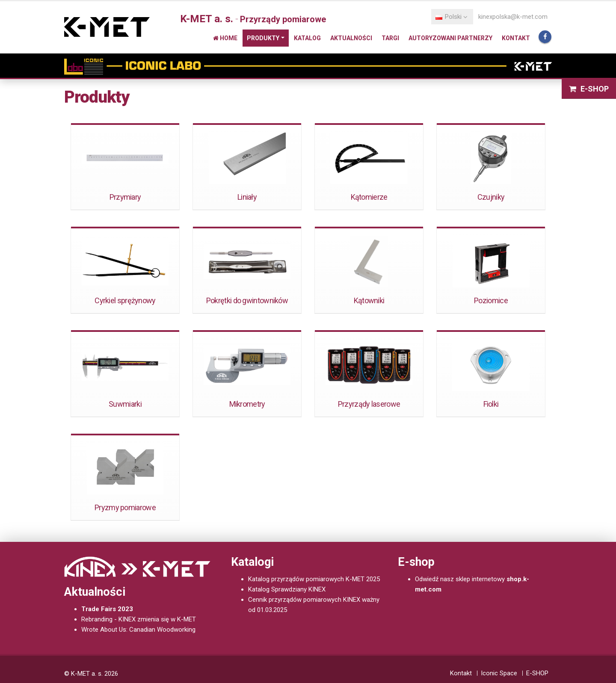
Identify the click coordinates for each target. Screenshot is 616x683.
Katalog (307, 38)
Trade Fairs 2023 (107, 609)
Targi (390, 38)
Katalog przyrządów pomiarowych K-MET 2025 (314, 579)
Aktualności (351, 38)
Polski (452, 17)
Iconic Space (499, 673)
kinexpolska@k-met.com (513, 17)
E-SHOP (589, 89)
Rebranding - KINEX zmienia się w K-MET (139, 619)
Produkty (263, 38)
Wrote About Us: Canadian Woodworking (138, 630)
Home (225, 38)
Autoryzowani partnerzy (450, 38)
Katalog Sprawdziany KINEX (287, 589)
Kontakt (516, 38)
